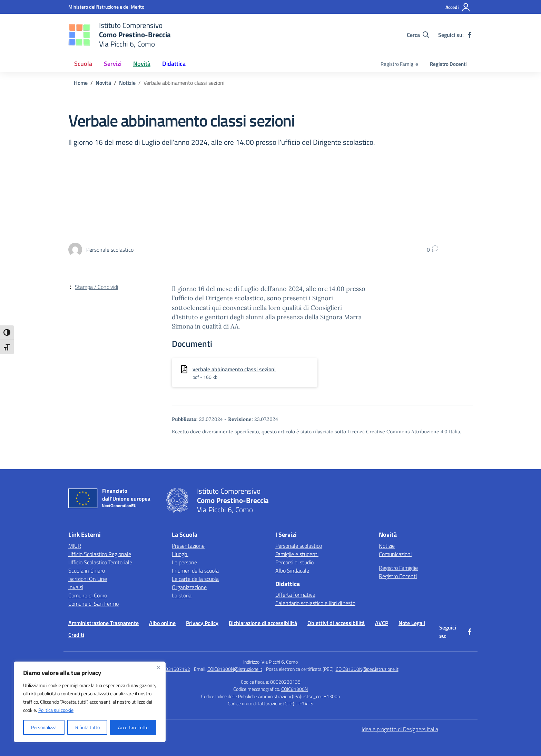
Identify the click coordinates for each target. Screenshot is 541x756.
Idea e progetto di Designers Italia (400, 729)
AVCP (382, 623)
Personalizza (44, 727)
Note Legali (412, 623)
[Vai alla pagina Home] (81, 83)
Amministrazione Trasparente (104, 623)
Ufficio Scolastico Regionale (100, 554)
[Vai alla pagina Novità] (103, 83)
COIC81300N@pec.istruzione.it (367, 669)
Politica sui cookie (56, 710)
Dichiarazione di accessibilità (263, 623)
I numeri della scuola (195, 571)
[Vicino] (158, 667)
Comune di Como (88, 595)
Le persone (184, 562)
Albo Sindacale (292, 571)
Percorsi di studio (294, 562)
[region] (90, 702)
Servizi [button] (113, 64)
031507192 (178, 669)
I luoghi (180, 554)
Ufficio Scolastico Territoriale (100, 562)
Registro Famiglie (399, 64)
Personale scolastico (299, 546)
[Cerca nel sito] (418, 35)
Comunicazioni (395, 554)
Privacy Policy (202, 623)
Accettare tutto (133, 727)
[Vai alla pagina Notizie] (127, 83)
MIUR (75, 546)
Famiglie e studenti (297, 554)
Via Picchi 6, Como (280, 662)
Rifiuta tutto (87, 727)
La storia (182, 595)
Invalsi (76, 587)
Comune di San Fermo (94, 604)
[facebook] (470, 35)
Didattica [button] (174, 64)
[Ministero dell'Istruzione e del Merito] (106, 7)
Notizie (387, 546)
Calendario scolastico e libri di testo (315, 603)
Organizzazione (189, 587)
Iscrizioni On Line (88, 579)
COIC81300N (294, 689)
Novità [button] (142, 64)
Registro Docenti (448, 64)
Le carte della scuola (195, 579)
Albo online (162, 623)
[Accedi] (458, 7)
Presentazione (188, 546)
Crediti (76, 635)
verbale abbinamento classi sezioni (234, 369)
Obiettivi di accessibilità (336, 623)
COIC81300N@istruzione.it (235, 669)
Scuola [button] (83, 64)
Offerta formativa (295, 595)
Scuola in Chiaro (87, 571)
